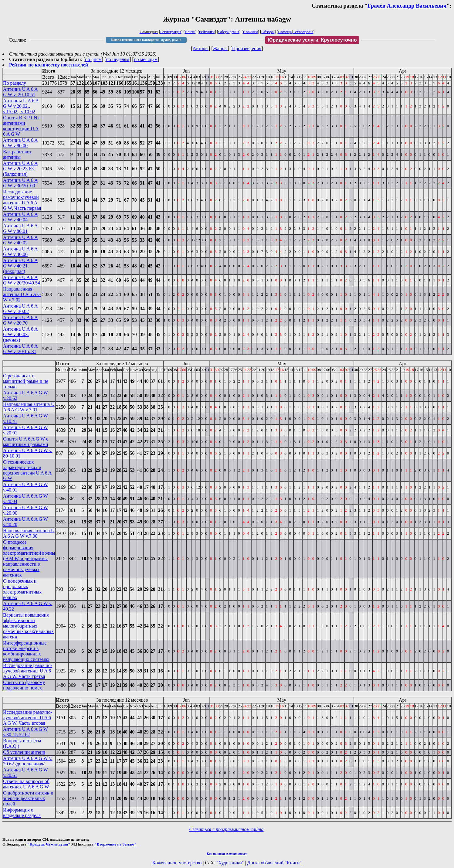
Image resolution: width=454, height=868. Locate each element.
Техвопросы (303, 32)
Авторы (201, 48)
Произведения (247, 48)
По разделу (15, 83)
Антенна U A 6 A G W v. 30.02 (20, 309)
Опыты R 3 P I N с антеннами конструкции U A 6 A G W (22, 126)
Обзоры (268, 32)
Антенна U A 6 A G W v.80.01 (20, 228)
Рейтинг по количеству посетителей (49, 65)
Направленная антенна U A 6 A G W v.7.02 (22, 294)
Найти (190, 32)
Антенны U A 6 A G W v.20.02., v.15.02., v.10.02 (21, 106)
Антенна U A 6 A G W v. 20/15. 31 (20, 349)
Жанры (220, 48)
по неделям (118, 59)
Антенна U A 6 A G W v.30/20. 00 (20, 183)
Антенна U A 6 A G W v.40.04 (20, 217)
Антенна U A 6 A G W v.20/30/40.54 (22, 280)
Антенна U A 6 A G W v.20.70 (20, 320)
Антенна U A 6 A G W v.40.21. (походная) (20, 266)
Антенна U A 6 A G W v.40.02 (20, 240)
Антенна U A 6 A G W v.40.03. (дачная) (20, 334)
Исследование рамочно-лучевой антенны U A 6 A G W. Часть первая (22, 200)
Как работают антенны (17, 154)
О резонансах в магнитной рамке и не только (26, 381)
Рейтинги (207, 32)
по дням (93, 59)
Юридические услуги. (312, 40)
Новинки (250, 32)
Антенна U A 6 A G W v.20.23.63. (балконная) (20, 169)
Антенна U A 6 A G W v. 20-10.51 (20, 92)
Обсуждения (229, 32)
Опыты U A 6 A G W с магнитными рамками (26, 442)
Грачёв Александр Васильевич (407, 6)
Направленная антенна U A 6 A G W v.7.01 (29, 407)
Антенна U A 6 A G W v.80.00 (20, 143)
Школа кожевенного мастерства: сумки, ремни (146, 40)
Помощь (285, 32)
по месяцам (146, 59)
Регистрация (171, 32)
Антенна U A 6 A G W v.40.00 (20, 252)
